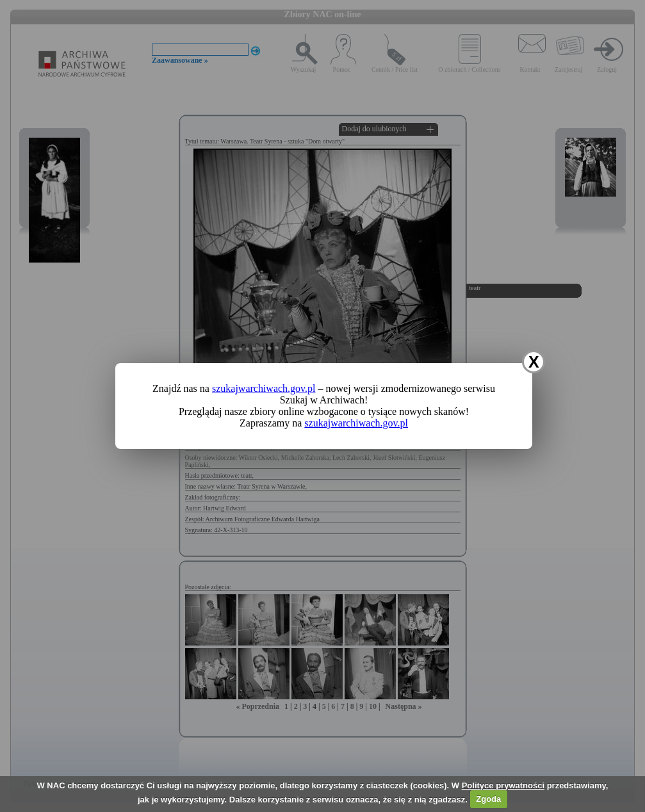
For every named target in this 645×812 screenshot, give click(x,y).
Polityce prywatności (503, 785)
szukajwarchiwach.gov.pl (264, 388)
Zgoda (488, 799)
